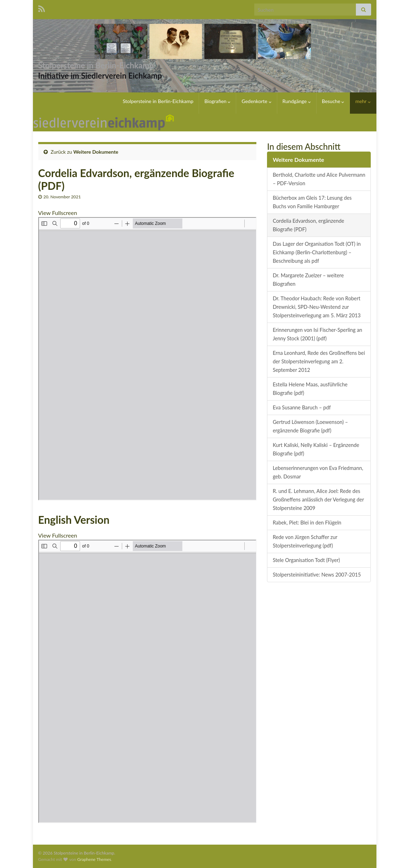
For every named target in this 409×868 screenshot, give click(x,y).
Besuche (333, 101)
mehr (363, 101)
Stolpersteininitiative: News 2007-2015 (317, 575)
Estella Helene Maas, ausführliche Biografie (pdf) (310, 389)
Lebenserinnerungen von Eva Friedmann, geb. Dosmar (318, 472)
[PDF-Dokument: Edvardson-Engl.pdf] (147, 681)
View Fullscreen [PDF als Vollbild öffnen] (58, 213)
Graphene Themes (94, 859)
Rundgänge (297, 101)
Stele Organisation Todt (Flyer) (306, 560)
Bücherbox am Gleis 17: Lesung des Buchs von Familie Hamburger (312, 202)
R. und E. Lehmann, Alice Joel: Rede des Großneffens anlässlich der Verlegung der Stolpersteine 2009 (318, 500)
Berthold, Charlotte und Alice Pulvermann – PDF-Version (319, 179)
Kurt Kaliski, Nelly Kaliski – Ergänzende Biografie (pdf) (316, 449)
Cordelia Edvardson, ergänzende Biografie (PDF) (308, 225)
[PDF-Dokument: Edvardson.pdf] (147, 359)
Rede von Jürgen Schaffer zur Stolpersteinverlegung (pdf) (305, 541)
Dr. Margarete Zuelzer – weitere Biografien (308, 280)
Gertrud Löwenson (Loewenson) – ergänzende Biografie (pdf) (310, 426)
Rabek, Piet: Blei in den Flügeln (307, 523)
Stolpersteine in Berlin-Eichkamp (120, 64)
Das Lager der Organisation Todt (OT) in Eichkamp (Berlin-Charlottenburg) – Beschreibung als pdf (317, 252)
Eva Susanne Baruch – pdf (302, 407)
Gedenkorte (256, 101)
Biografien (217, 101)
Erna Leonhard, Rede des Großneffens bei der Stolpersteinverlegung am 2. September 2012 (319, 361)
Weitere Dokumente (96, 152)
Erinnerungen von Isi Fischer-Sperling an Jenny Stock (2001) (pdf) (317, 334)
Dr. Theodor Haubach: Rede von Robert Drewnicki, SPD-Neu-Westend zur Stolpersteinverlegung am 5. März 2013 (317, 307)
